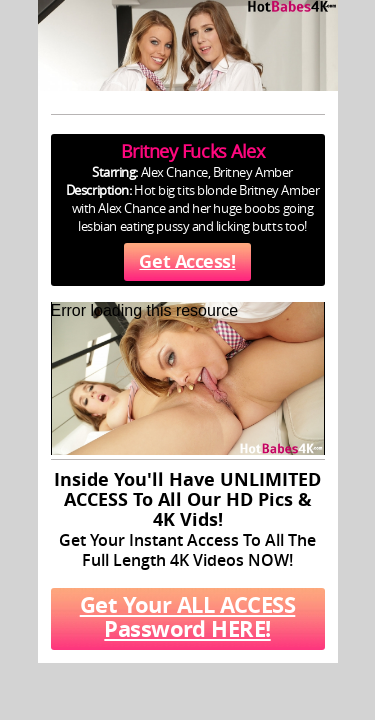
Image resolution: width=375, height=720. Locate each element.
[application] (188, 378)
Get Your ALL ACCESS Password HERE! (188, 616)
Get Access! (187, 261)
